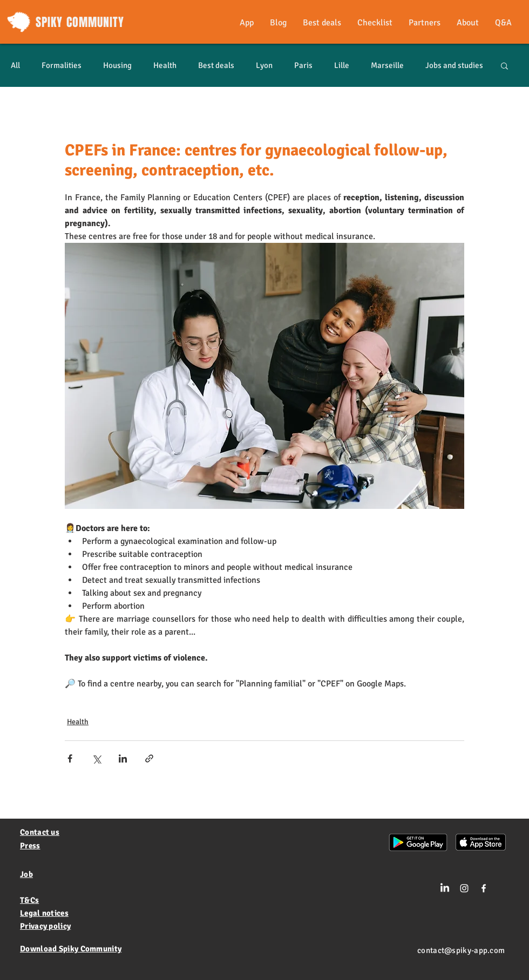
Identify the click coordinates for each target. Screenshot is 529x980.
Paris (303, 65)
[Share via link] (149, 758)
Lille (342, 65)
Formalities (62, 65)
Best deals (216, 65)
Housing (117, 65)
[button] (504, 65)
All (15, 65)
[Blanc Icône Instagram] (464, 888)
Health (165, 65)
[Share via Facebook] (70, 758)
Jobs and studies (454, 65)
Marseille (387, 65)
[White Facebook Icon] (484, 888)
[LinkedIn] (445, 888)
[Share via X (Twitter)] (96, 758)
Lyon (264, 65)
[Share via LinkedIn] (123, 758)
